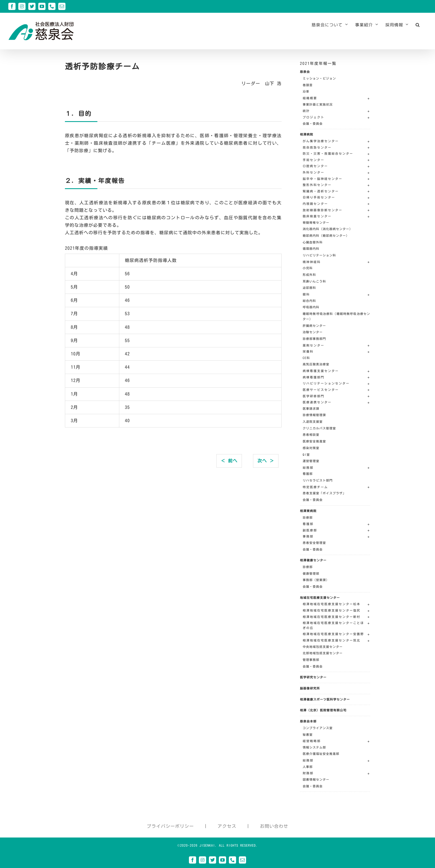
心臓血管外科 (313, 242)
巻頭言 (308, 85)
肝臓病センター (314, 326)
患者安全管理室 (314, 543)
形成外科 (309, 275)
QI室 (306, 455)
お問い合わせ (274, 826)
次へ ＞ (266, 461)
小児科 (308, 268)
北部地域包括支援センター (323, 653)
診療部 (308, 517)
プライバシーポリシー (170, 826)
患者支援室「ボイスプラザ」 (324, 493)
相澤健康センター (313, 560)
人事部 (308, 767)
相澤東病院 (308, 511)
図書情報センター (316, 779)
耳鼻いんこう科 (314, 281)
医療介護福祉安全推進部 (321, 754)
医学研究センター (313, 677)
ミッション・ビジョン (319, 78)
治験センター (313, 332)
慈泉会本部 (308, 721)
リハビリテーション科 (319, 255)
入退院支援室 (313, 422)
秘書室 (308, 735)
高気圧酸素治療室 (316, 364)
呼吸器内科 (311, 307)
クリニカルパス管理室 (319, 428)
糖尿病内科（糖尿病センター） (326, 236)
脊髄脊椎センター (316, 222)
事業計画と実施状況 (318, 104)
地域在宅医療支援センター (320, 598)
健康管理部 (311, 573)
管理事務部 (311, 660)
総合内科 (309, 301)
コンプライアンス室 (318, 728)
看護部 (308, 474)
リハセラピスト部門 (318, 480)
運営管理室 (311, 461)
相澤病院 (307, 134)
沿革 (306, 91)
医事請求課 (311, 408)
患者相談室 (311, 435)
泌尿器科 (309, 288)
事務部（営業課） (316, 580)
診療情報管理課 (314, 415)
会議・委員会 (313, 124)
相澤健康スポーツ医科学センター (325, 699)
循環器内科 (311, 249)
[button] (418, 25)
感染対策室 (311, 448)
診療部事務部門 (314, 339)
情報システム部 (314, 747)
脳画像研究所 (310, 688)
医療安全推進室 (314, 441)
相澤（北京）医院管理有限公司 (323, 710)
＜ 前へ (229, 461)
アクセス (227, 826)
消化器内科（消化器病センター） (328, 229)
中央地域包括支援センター (323, 647)
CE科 (306, 358)
